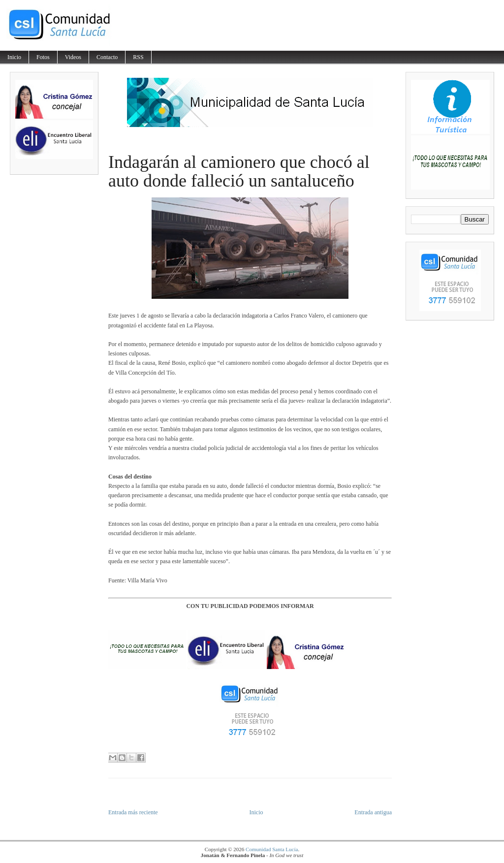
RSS (138, 57)
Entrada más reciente (133, 812)
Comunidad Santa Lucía (272, 849)
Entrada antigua (373, 812)
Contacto (107, 57)
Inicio (14, 57)
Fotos (43, 57)
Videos (73, 57)
